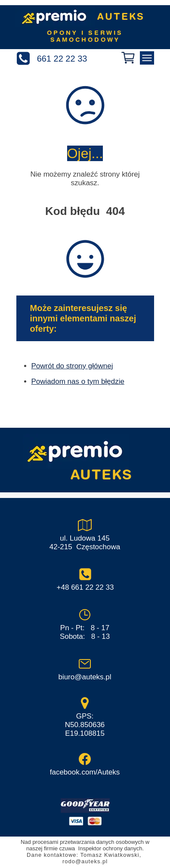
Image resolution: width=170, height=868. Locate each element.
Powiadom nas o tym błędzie (78, 381)
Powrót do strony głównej (72, 366)
